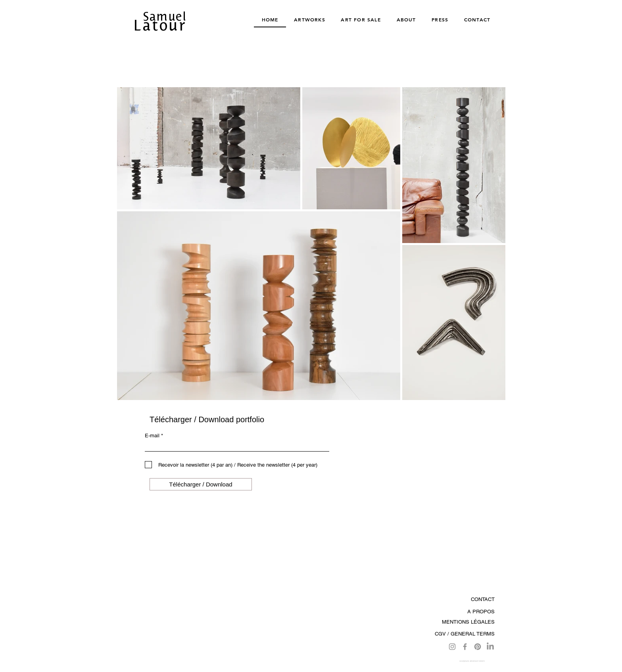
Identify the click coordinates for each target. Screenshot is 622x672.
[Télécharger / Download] (201, 484)
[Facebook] (465, 647)
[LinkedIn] (490, 647)
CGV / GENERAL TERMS (465, 634)
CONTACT (483, 599)
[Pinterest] (478, 647)
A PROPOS (481, 612)
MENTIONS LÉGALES (468, 622)
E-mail (152, 436)
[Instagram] (452, 647)
